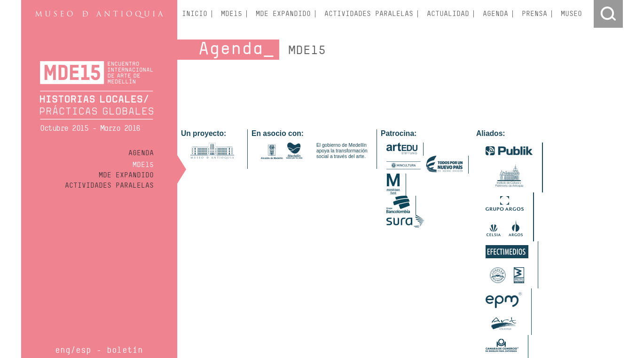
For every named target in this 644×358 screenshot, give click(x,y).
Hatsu (232, 319)
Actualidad (448, 14)
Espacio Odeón (200, 319)
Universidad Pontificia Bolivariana (341, 332)
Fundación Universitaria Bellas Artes (452, 319)
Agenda (141, 153)
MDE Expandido (126, 175)
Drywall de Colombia (225, 312)
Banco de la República (402, 312)
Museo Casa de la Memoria (334, 326)
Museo (571, 14)
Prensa (534, 14)
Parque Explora (392, 326)
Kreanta (253, 319)
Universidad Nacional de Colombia (548, 326)
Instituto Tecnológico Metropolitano (545, 319)
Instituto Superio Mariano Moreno (223, 326)
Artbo (188, 312)
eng (63, 350)
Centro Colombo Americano (470, 312)
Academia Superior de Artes (334, 312)
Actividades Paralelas (109, 185)
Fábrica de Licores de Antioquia (220, 332)
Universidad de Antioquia (468, 326)
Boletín (125, 350)
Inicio (195, 14)
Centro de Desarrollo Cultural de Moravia (350, 319)
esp (83, 350)
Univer (424, 326)
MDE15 (143, 165)
